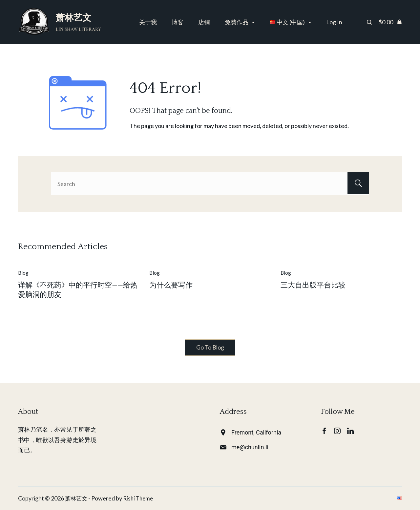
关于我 (148, 22)
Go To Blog (210, 348)
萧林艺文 (73, 18)
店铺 (204, 22)
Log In (334, 22)
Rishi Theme (140, 498)
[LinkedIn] (350, 431)
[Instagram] (337, 431)
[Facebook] (324, 431)
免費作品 (240, 22)
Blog (23, 273)
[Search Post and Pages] (369, 22)
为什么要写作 (171, 285)
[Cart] (390, 22)
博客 (178, 22)
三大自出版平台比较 (313, 285)
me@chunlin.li (250, 447)
